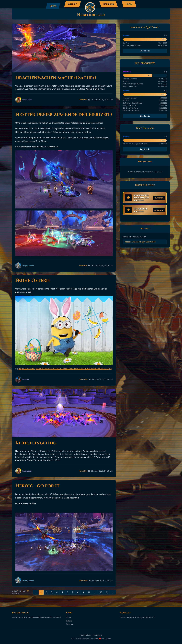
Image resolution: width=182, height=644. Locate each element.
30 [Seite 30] (101, 592)
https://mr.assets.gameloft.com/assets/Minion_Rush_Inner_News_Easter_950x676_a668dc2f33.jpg (65, 369)
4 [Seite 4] (57, 592)
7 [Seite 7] (73, 592)
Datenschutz (86, 635)
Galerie (69, 621)
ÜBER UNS (109, 4)
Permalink (83, 100)
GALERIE (72, 4)
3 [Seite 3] (52, 592)
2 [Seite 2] (46, 592)
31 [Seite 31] (107, 592)
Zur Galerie (145, 51)
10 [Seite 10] (89, 592)
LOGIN (129, 4)
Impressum (97, 635)
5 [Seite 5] (62, 592)
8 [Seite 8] (78, 592)
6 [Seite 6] (67, 592)
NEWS (53, 6)
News (68, 617)
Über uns (70, 624)
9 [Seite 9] (83, 592)
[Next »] (113, 592)
